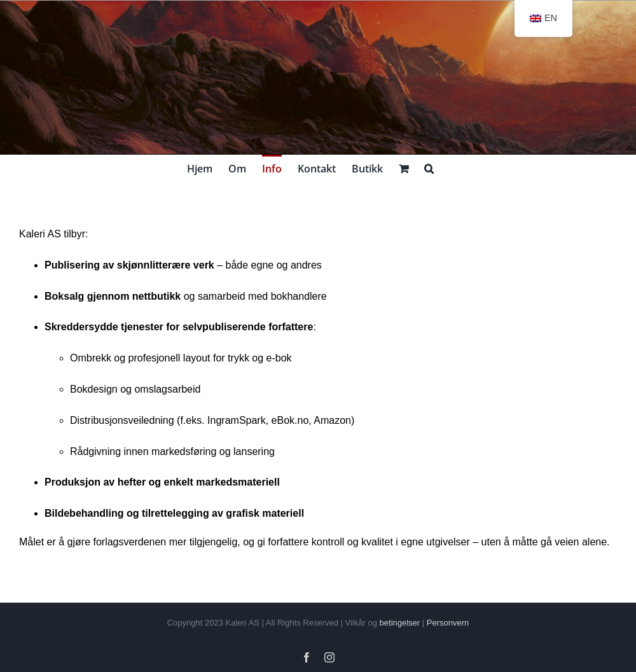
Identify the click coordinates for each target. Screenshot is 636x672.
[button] (429, 167)
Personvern (448, 623)
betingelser (400, 623)
